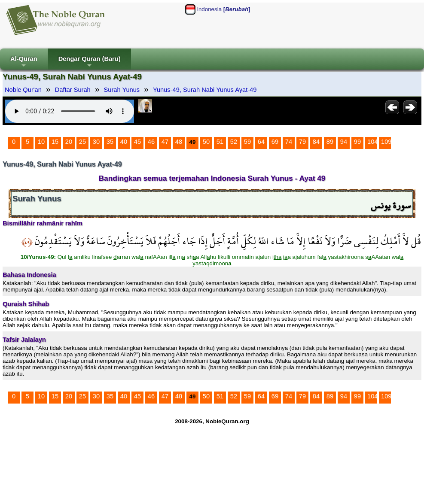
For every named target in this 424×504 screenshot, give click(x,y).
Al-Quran (24, 62)
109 (386, 142)
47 (165, 142)
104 (372, 142)
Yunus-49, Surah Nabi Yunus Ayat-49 (205, 90)
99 (357, 142)
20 (69, 142)
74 (289, 142)
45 (137, 142)
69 (275, 142)
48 (179, 142)
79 (302, 142)
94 (344, 142)
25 (82, 142)
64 (261, 142)
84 (316, 142)
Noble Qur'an (23, 90)
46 (151, 142)
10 (41, 142)
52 (234, 142)
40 (124, 142)
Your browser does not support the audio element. (70, 111)
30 (96, 142)
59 (247, 142)
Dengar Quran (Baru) (90, 62)
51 (220, 142)
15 (55, 142)
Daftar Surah (73, 90)
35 (110, 142)
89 (330, 142)
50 (206, 142)
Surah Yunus (122, 90)
